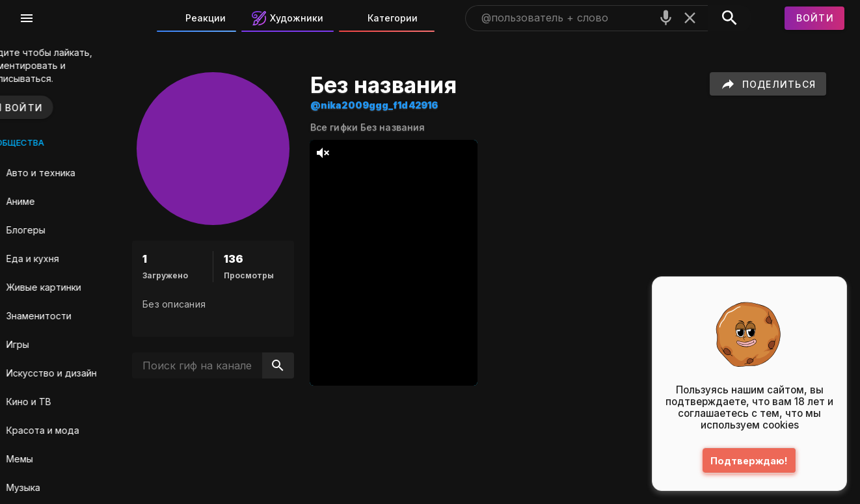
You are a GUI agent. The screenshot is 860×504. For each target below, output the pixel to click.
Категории (383, 18)
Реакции (196, 18)
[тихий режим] (361, 153)
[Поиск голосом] (666, 18)
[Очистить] (690, 18)
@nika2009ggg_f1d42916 (412, 105)
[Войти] (814, 18)
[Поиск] (730, 18)
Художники (288, 18)
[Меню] (27, 18)
